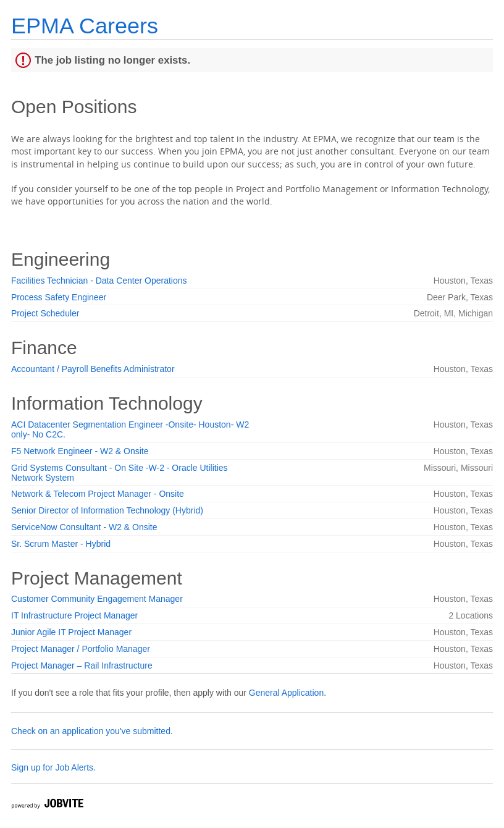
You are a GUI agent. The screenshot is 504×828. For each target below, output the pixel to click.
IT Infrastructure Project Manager (74, 615)
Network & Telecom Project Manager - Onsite (98, 494)
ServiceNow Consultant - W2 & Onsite (84, 527)
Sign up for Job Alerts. (53, 767)
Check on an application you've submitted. (92, 731)
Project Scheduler (45, 313)
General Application (286, 693)
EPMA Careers (85, 26)
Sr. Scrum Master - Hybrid (61, 544)
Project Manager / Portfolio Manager (81, 649)
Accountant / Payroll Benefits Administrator (93, 369)
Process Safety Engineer (59, 297)
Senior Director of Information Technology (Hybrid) (107, 510)
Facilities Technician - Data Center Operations (99, 281)
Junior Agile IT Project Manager (71, 632)
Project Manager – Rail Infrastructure (82, 665)
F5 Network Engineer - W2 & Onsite (80, 451)
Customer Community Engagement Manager (97, 599)
